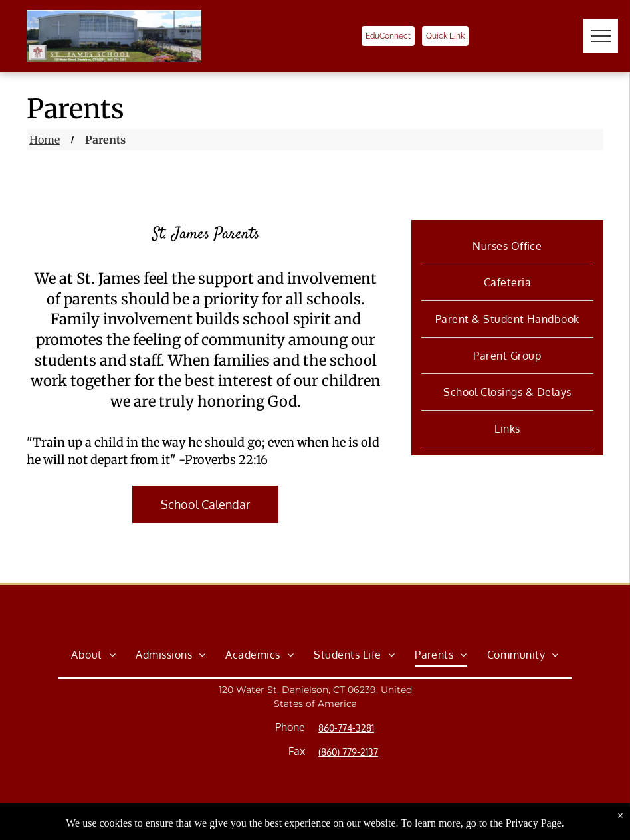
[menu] (601, 36)
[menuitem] (507, 246)
